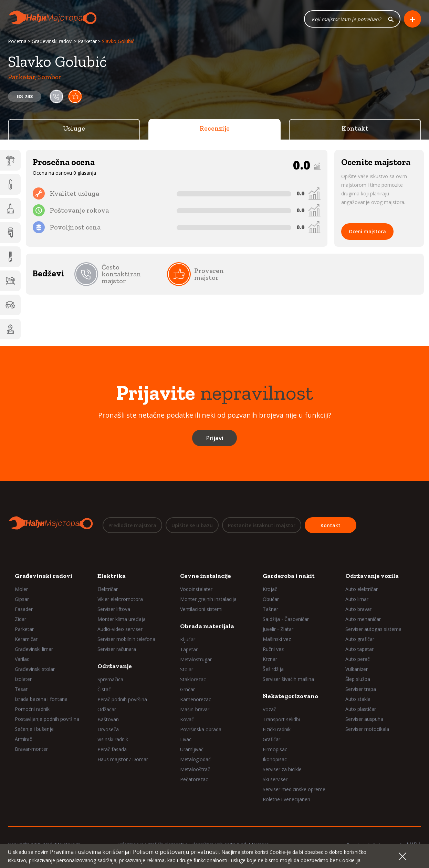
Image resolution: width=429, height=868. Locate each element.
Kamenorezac (196, 699)
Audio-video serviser (120, 629)
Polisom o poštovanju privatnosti (176, 852)
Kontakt (355, 129)
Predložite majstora (132, 526)
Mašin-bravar (195, 709)
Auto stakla (358, 699)
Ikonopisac (275, 759)
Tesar (21, 689)
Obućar (271, 599)
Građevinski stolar (35, 669)
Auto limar (357, 599)
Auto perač (358, 659)
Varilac (22, 659)
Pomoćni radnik (32, 709)
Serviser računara (117, 649)
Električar (108, 589)
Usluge (74, 129)
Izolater (23, 679)
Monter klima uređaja (122, 619)
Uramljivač (192, 749)
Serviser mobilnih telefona (126, 639)
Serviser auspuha (364, 719)
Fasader (24, 609)
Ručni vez (273, 649)
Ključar (188, 639)
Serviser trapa (361, 689)
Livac (186, 739)
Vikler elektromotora (120, 599)
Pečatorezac (194, 779)
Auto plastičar (361, 709)
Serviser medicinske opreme (294, 789)
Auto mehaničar (363, 619)
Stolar (187, 669)
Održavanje (115, 666)
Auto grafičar (360, 639)
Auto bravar (358, 609)
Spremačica (110, 679)
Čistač (104, 689)
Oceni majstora (367, 232)
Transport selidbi (281, 719)
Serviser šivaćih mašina (288, 679)
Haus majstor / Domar (123, 759)
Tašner (270, 609)
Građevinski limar (34, 649)
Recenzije (215, 129)
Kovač (187, 719)
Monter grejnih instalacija (208, 599)
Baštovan (108, 719)
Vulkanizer (357, 669)
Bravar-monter (31, 749)
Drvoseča (108, 729)
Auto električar (362, 589)
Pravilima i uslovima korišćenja (90, 852)
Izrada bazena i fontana (41, 699)
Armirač (23, 739)
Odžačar (107, 709)
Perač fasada (112, 749)
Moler (21, 589)
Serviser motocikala (367, 729)
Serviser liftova (114, 609)
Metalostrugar (196, 659)
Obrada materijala (207, 626)
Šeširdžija (273, 669)
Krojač (270, 589)
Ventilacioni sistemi (201, 609)
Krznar (270, 659)
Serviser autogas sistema (373, 629)
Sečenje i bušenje (34, 729)
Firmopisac (275, 749)
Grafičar (271, 739)
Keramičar (26, 639)
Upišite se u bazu (192, 526)
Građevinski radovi (52, 42)
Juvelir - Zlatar (278, 629)
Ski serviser (275, 779)
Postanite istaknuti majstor (262, 526)
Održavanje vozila (372, 576)
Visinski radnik (113, 739)
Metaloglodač (195, 759)
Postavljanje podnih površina (47, 719)
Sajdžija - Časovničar (286, 619)
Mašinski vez (277, 639)
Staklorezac (193, 679)
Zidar (20, 619)
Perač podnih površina (122, 699)
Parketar (87, 42)
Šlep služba (358, 679)
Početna (17, 42)
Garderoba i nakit (289, 576)
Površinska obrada (201, 729)
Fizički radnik (277, 729)
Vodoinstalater (196, 589)
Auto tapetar (359, 649)
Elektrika (112, 576)
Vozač (269, 709)
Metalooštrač (195, 769)
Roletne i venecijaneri (286, 799)
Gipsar (22, 599)
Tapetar (189, 649)
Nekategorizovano (290, 696)
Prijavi (214, 439)
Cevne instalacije (206, 576)
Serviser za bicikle (282, 769)
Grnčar (187, 689)
